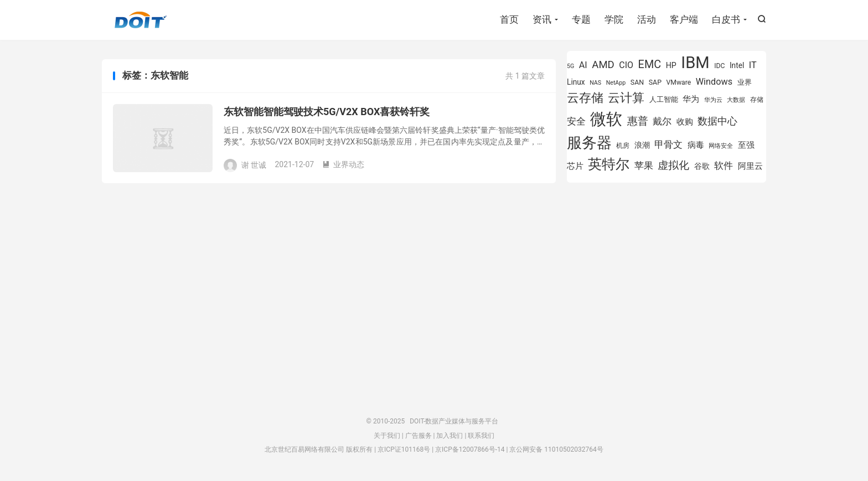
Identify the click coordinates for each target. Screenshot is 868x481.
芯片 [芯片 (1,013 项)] (575, 166)
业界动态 (343, 164)
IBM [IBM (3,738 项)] (695, 63)
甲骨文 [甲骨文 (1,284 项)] (668, 144)
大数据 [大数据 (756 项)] (736, 100)
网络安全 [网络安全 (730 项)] (721, 146)
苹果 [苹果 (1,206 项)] (644, 166)
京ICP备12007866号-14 (470, 449)
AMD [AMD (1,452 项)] (603, 65)
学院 (614, 19)
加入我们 (449, 436)
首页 (509, 19)
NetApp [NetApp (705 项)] (616, 83)
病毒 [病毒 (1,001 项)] (696, 145)
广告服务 (418, 436)
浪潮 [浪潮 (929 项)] (642, 145)
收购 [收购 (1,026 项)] (685, 122)
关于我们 (387, 436)
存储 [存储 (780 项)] (757, 100)
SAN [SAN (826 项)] (637, 82)
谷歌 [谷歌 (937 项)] (702, 166)
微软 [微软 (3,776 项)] (606, 119)
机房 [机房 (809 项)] (623, 146)
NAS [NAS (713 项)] (595, 83)
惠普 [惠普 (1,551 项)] (638, 121)
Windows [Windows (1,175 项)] (714, 82)
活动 (647, 19)
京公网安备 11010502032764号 (556, 449)
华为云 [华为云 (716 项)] (713, 100)
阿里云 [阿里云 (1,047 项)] (750, 166)
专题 (581, 19)
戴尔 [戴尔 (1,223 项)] (662, 121)
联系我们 (481, 436)
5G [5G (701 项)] (570, 66)
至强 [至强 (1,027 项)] (746, 145)
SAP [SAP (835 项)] (655, 82)
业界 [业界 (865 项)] (745, 82)
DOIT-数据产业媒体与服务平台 (141, 20)
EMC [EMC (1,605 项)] (650, 64)
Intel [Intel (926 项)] (737, 65)
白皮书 (726, 19)
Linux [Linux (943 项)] (576, 82)
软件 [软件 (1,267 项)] (724, 165)
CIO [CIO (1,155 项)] (626, 65)
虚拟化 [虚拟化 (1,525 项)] (673, 165)
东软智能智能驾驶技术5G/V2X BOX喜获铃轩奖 (327, 112)
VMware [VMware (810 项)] (678, 82)
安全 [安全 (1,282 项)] (576, 121)
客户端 (684, 19)
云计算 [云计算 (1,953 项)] (626, 98)
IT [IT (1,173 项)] (753, 65)
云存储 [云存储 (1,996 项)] (585, 97)
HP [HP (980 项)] (671, 65)
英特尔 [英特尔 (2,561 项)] (609, 164)
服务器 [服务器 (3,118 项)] (589, 143)
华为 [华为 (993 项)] (691, 99)
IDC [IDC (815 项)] (719, 66)
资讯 (542, 19)
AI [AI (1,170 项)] (583, 65)
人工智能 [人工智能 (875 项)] (664, 99)
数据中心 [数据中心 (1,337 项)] (717, 121)
